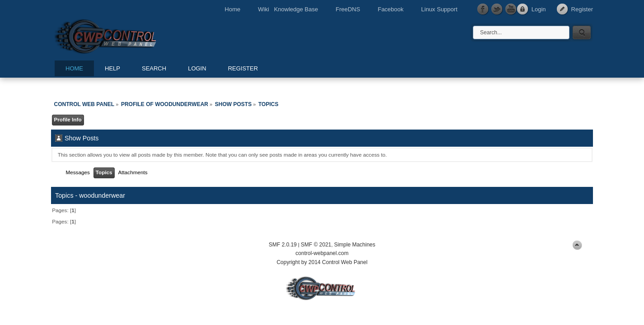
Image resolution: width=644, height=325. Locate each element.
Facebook (390, 9)
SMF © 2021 (316, 245)
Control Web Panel (126, 35)
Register (582, 9)
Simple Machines (355, 245)
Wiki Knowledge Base (288, 9)
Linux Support (439, 9)
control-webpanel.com (322, 253)
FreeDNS (348, 9)
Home (233, 9)
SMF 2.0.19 (283, 245)
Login (539, 9)
